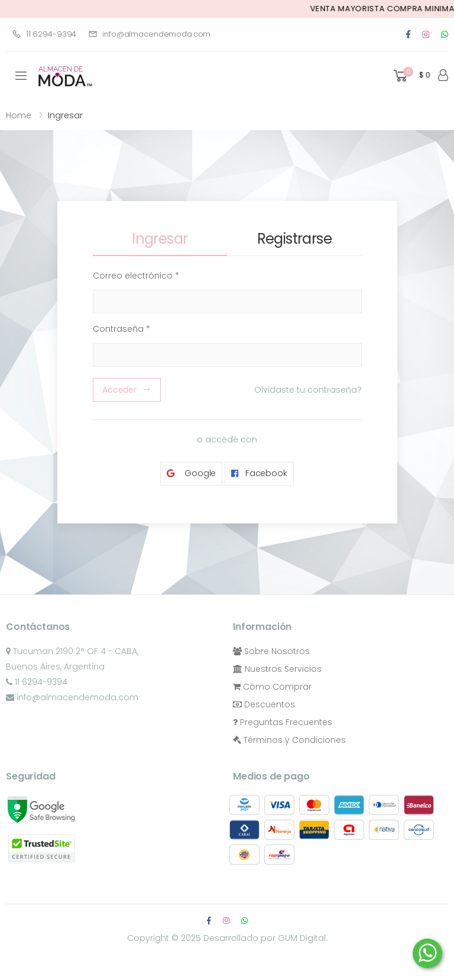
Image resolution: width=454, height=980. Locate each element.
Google (191, 473)
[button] (411, 76)
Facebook (259, 473)
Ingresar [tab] (160, 239)
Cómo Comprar (272, 687)
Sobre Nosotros (271, 651)
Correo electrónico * (136, 276)
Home (19, 115)
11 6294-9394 (44, 34)
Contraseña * (121, 329)
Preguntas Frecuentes (283, 722)
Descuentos (264, 704)
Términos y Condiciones (289, 740)
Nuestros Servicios (277, 669)
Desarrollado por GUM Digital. (265, 938)
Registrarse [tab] (294, 239)
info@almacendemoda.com (149, 34)
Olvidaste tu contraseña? (308, 390)
